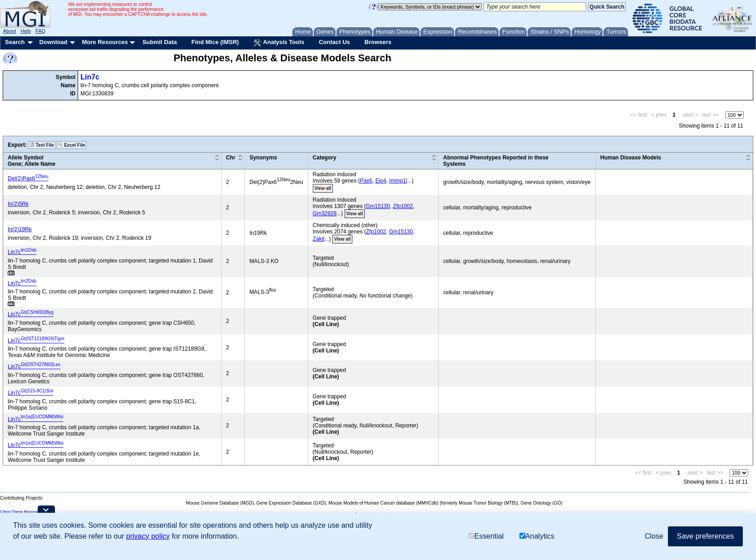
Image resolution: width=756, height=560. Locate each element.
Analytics (537, 536)
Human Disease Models (631, 158)
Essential (486, 536)
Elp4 (381, 181)
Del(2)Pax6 (28, 178)
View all (323, 188)
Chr (231, 158)
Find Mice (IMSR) (215, 42)
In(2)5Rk (18, 204)
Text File (42, 145)
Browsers (378, 42)
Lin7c (90, 77)
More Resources (105, 42)
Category (325, 158)
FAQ (40, 31)
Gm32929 (325, 213)
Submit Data (160, 42)
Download (53, 42)
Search (15, 42)
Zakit (319, 239)
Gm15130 (378, 206)
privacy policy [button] (148, 536)
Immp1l (398, 181)
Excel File (72, 145)
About (10, 31)
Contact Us (334, 42)
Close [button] (654, 536)
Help (26, 31)
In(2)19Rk (20, 229)
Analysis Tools (279, 43)
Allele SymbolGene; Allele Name (32, 161)
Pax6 (366, 181)
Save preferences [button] (705, 536)
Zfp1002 (403, 206)
